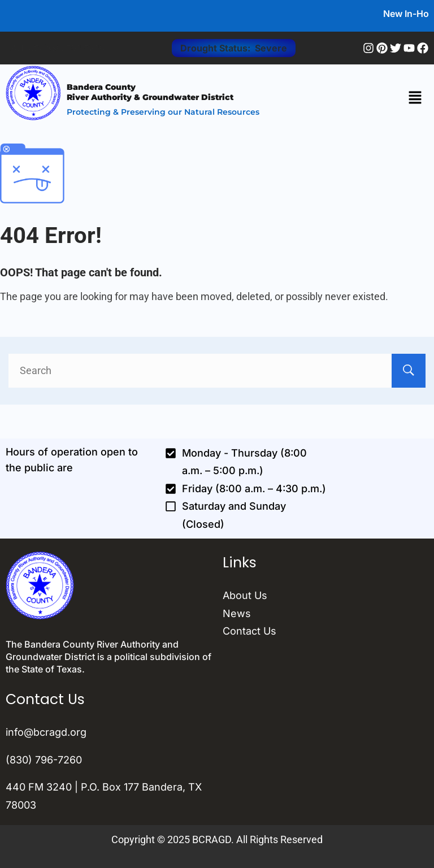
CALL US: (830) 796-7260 (55, 48)
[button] (415, 99)
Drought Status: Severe (234, 48)
